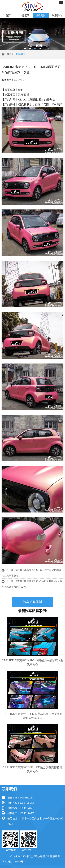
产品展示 (24, 16)
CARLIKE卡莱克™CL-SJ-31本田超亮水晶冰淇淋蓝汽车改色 (32, 662)
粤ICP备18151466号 (13, 862)
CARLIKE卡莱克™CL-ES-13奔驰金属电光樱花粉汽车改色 (32, 770)
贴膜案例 (41, 16)
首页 (8, 16)
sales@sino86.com (24, 798)
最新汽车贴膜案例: (32, 611)
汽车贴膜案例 (33, 602)
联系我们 (57, 16)
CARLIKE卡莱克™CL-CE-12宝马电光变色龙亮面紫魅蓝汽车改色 (32, 716)
